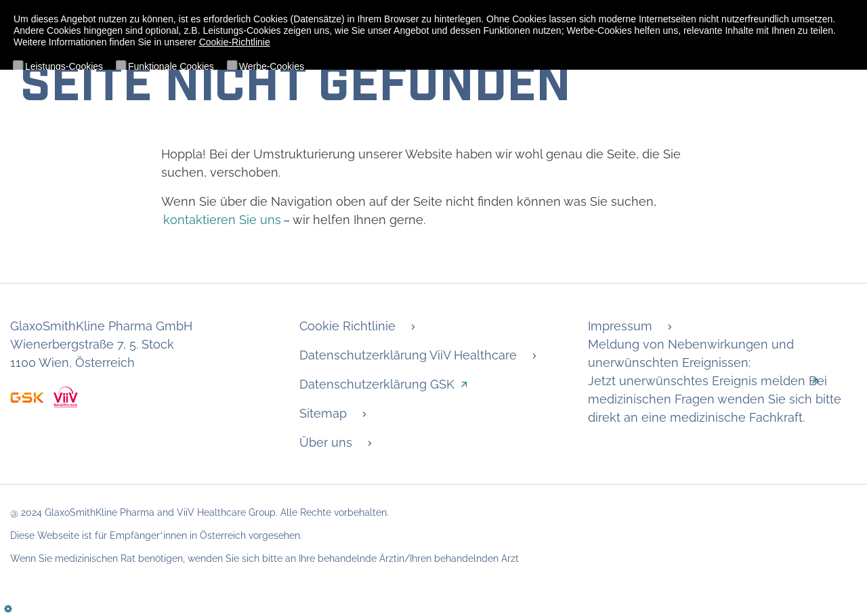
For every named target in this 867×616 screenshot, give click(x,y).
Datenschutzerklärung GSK (377, 384)
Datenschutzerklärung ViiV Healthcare (408, 355)
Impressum (620, 326)
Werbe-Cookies (272, 66)
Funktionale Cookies (171, 66)
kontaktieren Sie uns (222, 220)
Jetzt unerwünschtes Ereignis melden (697, 381)
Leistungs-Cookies (64, 66)
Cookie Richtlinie (347, 326)
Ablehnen (55, 113)
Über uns (326, 442)
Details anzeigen (798, 85)
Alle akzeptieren (138, 113)
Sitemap (323, 413)
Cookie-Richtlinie (235, 42)
